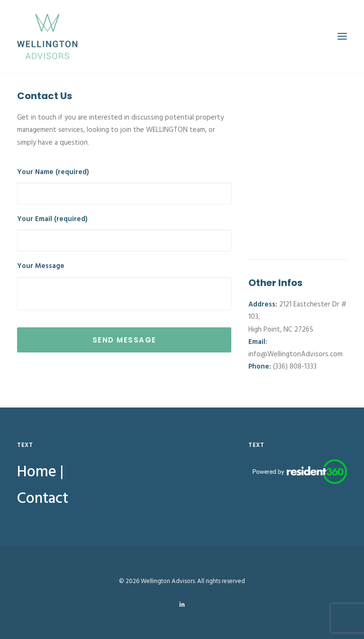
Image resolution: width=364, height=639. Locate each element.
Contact (43, 499)
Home (37, 472)
